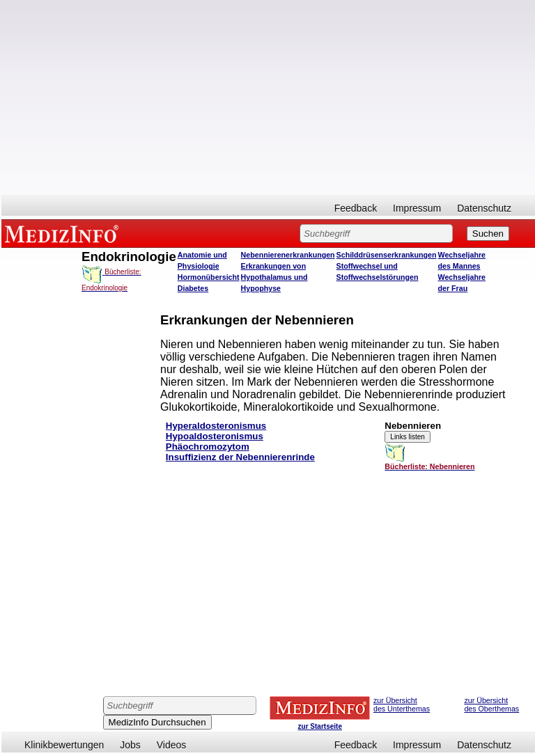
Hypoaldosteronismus (215, 436)
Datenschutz (484, 208)
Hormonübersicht (209, 277)
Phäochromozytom (208, 447)
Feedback (356, 208)
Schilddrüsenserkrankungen (387, 255)
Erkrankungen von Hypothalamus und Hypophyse (274, 277)
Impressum (417, 208)
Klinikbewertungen (64, 745)
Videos (172, 745)
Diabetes (193, 288)
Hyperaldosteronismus (216, 426)
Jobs (130, 745)
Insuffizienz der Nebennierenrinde (240, 457)
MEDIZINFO (64, 233)
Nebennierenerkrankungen (288, 255)
